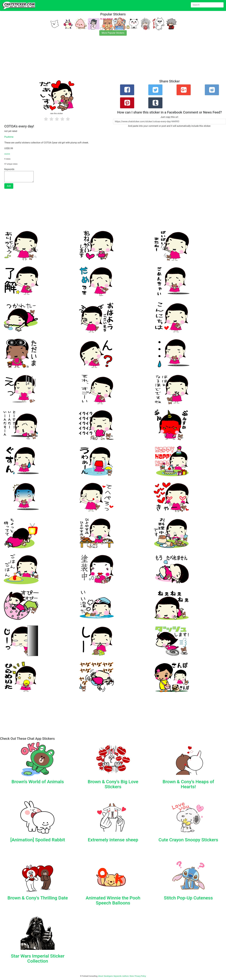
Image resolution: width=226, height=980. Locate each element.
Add (9, 186)
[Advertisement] (86, 59)
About (101, 976)
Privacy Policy (140, 976)
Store (132, 976)
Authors (126, 976)
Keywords (118, 976)
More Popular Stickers (113, 33)
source (7, 154)
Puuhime (9, 137)
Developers (108, 976)
